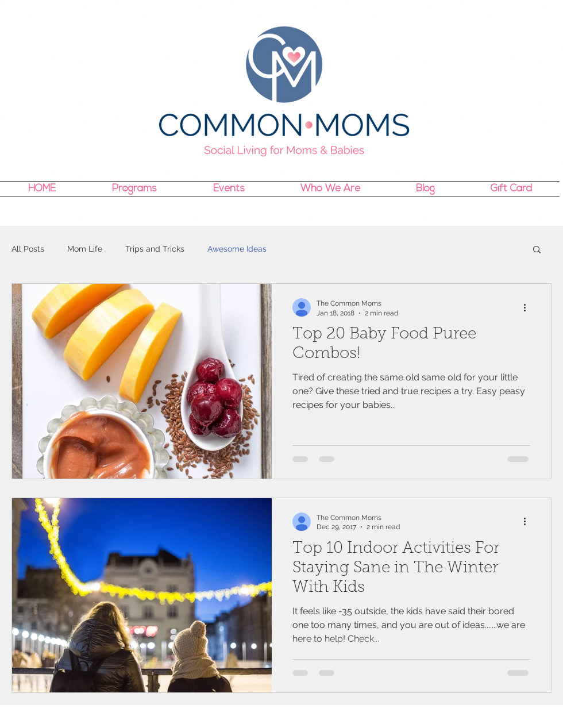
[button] (537, 250)
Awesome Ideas (237, 249)
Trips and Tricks (155, 249)
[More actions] (529, 307)
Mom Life (85, 249)
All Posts (28, 249)
